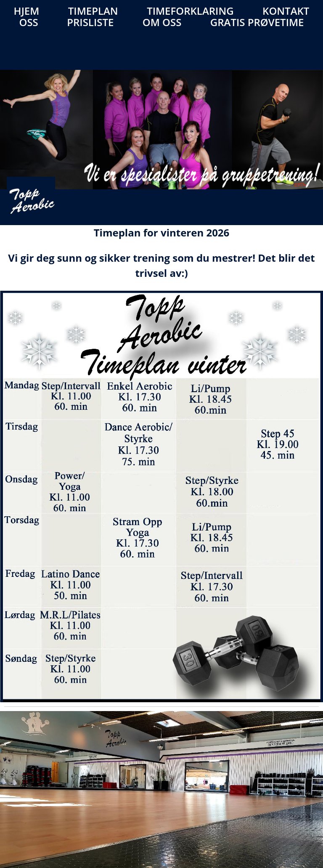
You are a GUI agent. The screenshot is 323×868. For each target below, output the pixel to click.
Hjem (27, 11)
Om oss (162, 22)
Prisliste (90, 22)
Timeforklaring (190, 11)
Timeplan (93, 11)
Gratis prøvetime (257, 22)
